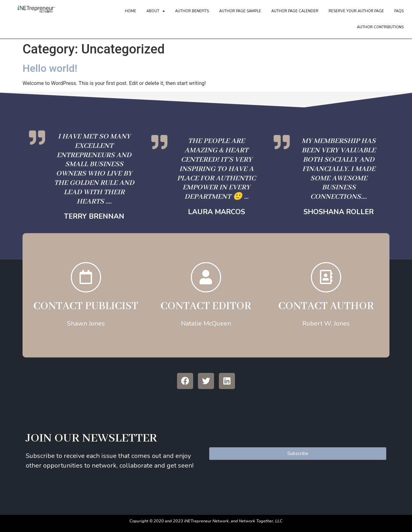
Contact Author (326, 308)
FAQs (399, 11)
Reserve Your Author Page (356, 11)
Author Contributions (380, 27)
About (156, 11)
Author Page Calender (295, 11)
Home (131, 11)
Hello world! (50, 68)
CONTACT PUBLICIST (86, 308)
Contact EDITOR (206, 308)
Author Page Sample (240, 11)
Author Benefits (192, 11)
